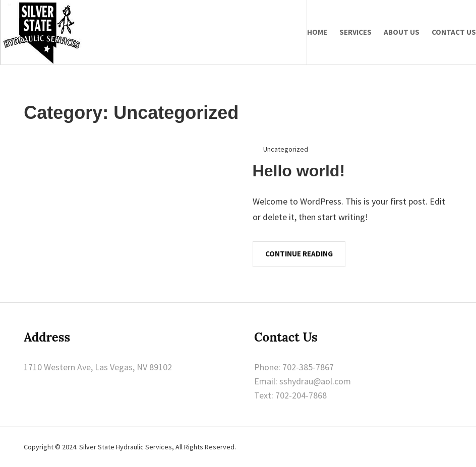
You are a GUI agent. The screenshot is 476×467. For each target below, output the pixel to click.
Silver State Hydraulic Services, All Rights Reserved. (158, 447)
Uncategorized (286, 149)
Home (317, 32)
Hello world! (299, 171)
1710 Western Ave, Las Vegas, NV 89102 (98, 367)
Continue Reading (299, 254)
